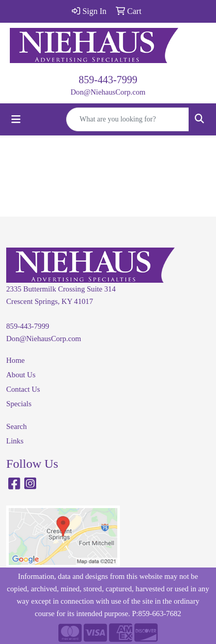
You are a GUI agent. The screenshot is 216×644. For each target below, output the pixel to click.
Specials (19, 404)
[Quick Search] (128, 119)
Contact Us (23, 389)
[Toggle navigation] (16, 119)
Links (15, 441)
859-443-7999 (108, 80)
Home (16, 360)
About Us (21, 375)
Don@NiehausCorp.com (108, 92)
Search (17, 426)
